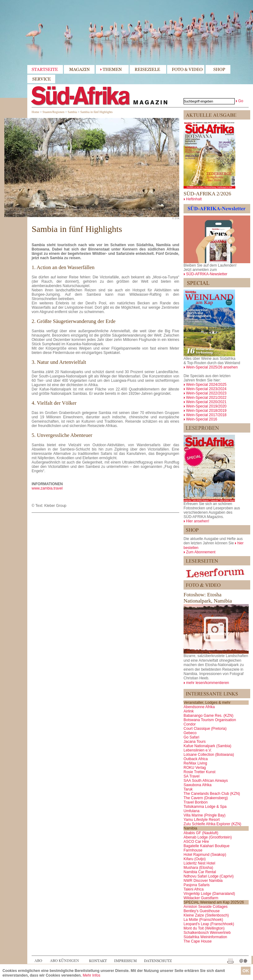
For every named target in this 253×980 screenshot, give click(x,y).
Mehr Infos (92, 975)
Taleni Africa (194, 889)
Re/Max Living (195, 763)
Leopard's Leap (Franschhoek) (209, 924)
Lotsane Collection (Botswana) (209, 755)
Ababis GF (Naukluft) (201, 833)
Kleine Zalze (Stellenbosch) (206, 915)
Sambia (72, 112)
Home (35, 112)
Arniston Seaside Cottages (206, 907)
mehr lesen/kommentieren (208, 683)
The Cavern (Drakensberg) (206, 798)
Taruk (188, 789)
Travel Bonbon (196, 802)
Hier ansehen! (198, 521)
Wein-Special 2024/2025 (206, 385)
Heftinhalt (194, 199)
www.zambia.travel (47, 488)
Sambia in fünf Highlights (96, 112)
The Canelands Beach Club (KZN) (212, 794)
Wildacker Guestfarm (201, 898)
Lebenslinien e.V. (198, 750)
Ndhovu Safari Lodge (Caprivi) (209, 876)
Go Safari (191, 737)
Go (241, 101)
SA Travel (191, 776)
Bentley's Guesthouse (202, 911)
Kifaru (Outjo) (195, 859)
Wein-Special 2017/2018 (206, 415)
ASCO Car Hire (196, 842)
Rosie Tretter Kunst (200, 772)
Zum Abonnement (201, 552)
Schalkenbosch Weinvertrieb (207, 933)
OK (246, 971)
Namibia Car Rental (200, 872)
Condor (190, 724)
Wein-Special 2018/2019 (206, 411)
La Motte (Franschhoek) (203, 920)
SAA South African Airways (206, 781)
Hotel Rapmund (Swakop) (205, 855)
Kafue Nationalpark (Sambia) (207, 746)
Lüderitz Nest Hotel (199, 863)
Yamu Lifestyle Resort (202, 820)
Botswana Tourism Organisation (210, 720)
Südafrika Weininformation (205, 937)
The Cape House (198, 941)
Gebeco (190, 733)
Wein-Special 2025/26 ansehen (212, 367)
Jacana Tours (195, 742)
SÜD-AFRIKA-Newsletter (207, 274)
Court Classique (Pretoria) (205, 729)
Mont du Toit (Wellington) (204, 928)
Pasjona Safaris (197, 885)
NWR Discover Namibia (203, 881)
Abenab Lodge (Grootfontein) (208, 837)
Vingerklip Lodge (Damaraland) (209, 894)
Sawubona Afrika (198, 785)
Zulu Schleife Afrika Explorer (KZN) (212, 824)
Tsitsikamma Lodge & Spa (205, 807)
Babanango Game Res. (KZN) (209, 716)
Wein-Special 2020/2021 (206, 402)
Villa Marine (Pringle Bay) (204, 815)
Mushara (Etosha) (198, 868)
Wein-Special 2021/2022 (206, 398)
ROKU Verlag (195, 768)
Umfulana (191, 811)
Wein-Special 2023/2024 (206, 389)
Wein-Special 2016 (202, 419)
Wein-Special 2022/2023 (206, 393)
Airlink (189, 711)
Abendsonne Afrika (199, 707)
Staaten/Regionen (53, 112)
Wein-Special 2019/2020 (206, 406)
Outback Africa (196, 759)
